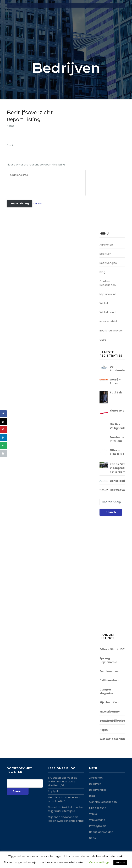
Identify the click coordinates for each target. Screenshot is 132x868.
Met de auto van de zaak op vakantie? (64, 799)
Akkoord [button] (120, 862)
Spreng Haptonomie (108, 660)
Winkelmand (108, 312)
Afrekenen (106, 245)
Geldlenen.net (110, 671)
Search (111, 512)
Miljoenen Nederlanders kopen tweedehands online (66, 819)
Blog (102, 272)
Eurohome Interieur (117, 439)
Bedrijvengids (108, 263)
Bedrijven (105, 254)
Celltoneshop (109, 680)
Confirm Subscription (108, 283)
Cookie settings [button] (99, 862)
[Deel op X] (3, 422)
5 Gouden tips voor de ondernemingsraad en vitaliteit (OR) (63, 781)
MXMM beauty (110, 712)
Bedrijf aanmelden (111, 331)
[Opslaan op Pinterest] (3, 430)
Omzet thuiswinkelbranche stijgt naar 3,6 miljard (65, 809)
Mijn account (108, 294)
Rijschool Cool (109, 702)
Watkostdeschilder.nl (115, 739)
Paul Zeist (117, 393)
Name (11, 126)
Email (10, 145)
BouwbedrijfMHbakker (115, 721)
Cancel (38, 203)
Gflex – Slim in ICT (117, 452)
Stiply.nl (53, 791)
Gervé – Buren (115, 381)
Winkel (104, 303)
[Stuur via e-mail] (3, 445)
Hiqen (104, 730)
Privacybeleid (108, 321)
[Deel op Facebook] (3, 414)
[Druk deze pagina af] (3, 453)
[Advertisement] (116, 171)
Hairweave (117, 490)
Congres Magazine (106, 691)
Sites (103, 340)
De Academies (118, 369)
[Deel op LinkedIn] (3, 438)
